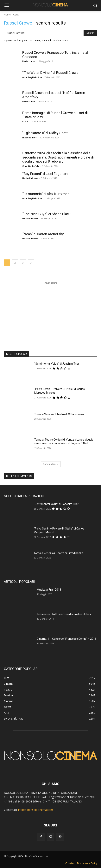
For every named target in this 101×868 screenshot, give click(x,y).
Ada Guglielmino (32, 77)
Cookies (70, 863)
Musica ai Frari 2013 (49, 590)
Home (7, 15)
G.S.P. (25, 122)
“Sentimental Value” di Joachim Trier (57, 364)
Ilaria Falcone (30, 178)
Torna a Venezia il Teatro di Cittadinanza (59, 414)
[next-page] (31, 263)
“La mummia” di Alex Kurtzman (46, 194)
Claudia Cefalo (31, 166)
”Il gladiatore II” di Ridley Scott (45, 133)
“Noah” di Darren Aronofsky (43, 234)
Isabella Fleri (30, 138)
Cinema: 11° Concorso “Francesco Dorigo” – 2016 (67, 639)
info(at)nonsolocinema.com (36, 810)
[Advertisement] (51, 309)
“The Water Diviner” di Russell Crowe (50, 73)
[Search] (90, 33)
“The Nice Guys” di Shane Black (46, 214)
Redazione (28, 61)
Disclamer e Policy (87, 863)
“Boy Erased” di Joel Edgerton (45, 174)
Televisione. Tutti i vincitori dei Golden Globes (64, 614)
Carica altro (51, 464)
